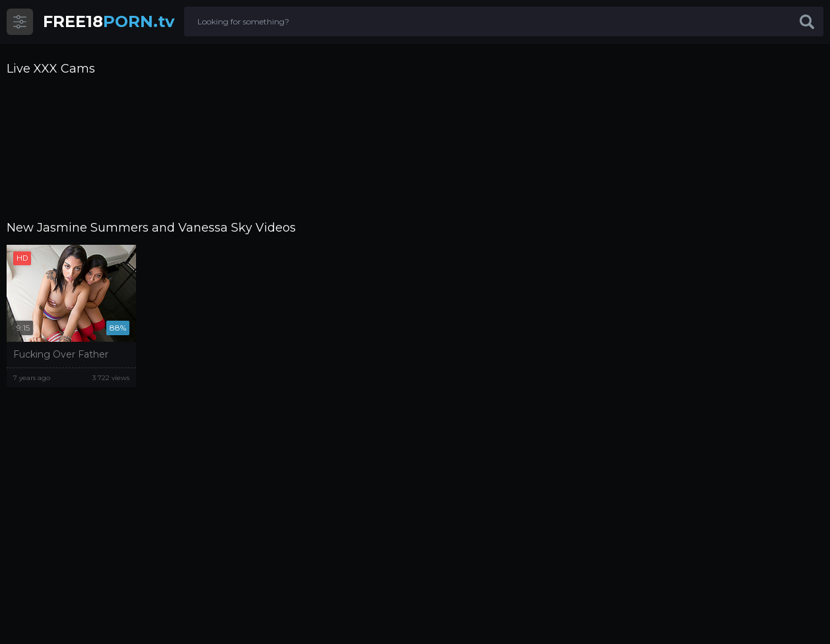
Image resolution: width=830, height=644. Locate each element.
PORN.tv (109, 21)
